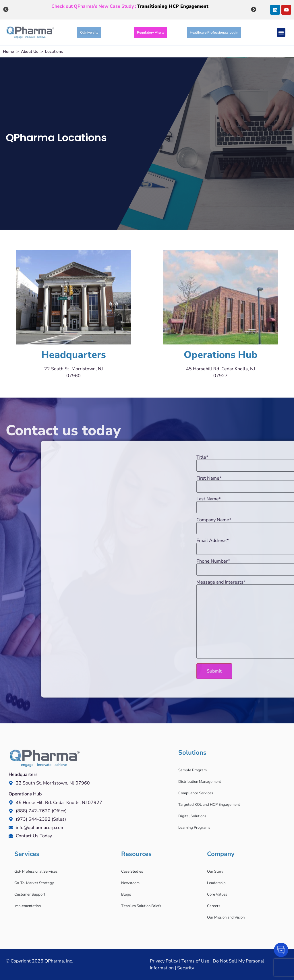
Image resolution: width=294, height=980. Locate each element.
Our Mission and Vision (226, 917)
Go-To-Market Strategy (34, 883)
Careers (214, 906)
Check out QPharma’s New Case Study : (130, 6)
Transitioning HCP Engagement (173, 6)
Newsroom (130, 883)
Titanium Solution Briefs (141, 906)
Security (186, 968)
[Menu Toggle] (281, 32)
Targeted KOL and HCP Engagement (209, 805)
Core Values (217, 894)
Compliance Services (196, 793)
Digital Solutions (192, 816)
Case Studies (132, 871)
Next (254, 9)
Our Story (215, 871)
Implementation (28, 906)
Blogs (126, 894)
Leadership (216, 883)
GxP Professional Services (36, 871)
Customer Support (30, 894)
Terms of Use (195, 961)
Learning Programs (194, 828)
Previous (6, 9)
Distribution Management (200, 782)
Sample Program (193, 770)
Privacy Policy (164, 961)
